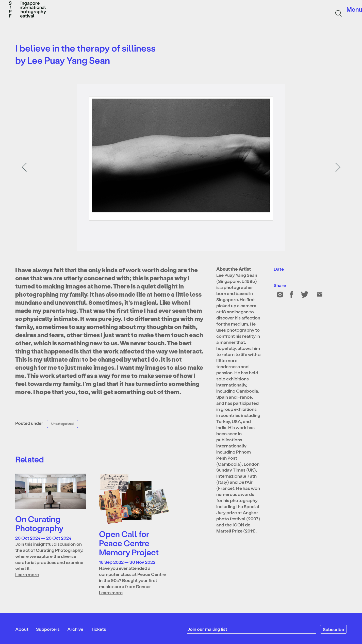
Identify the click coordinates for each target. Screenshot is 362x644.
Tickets (98, 629)
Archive (75, 629)
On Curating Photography (39, 523)
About (22, 629)
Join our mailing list (207, 629)
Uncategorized (62, 423)
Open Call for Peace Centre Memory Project (129, 543)
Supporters (48, 629)
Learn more (27, 574)
